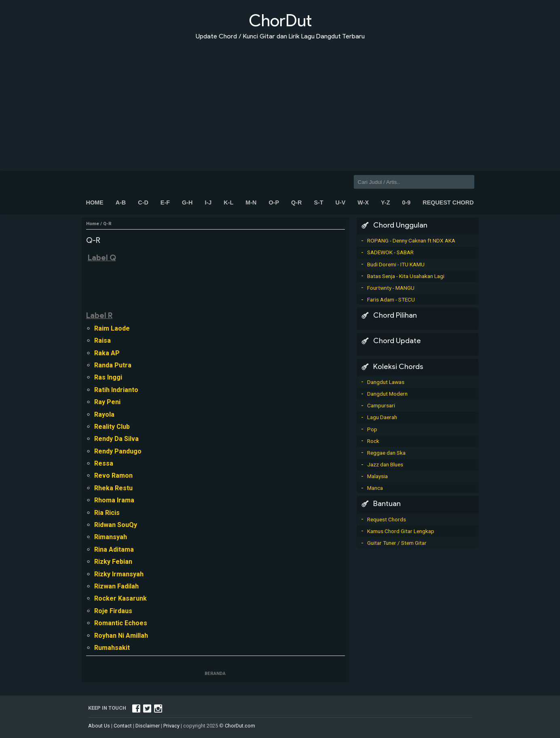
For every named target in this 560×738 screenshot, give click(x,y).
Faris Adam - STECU (391, 299)
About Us (99, 726)
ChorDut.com (240, 726)
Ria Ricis (107, 513)
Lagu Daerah (382, 417)
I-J (208, 202)
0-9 (406, 202)
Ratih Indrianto (116, 390)
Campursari (381, 405)
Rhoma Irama (114, 500)
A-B (121, 202)
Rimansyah (111, 537)
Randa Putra (113, 365)
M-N (251, 202)
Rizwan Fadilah (116, 586)
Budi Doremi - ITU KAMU (396, 264)
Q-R (296, 202)
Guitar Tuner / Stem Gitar (397, 543)
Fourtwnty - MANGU (391, 288)
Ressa (104, 463)
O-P (274, 202)
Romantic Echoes (121, 623)
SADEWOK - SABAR (390, 252)
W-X (363, 202)
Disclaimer (148, 726)
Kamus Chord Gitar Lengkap (401, 531)
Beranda (216, 674)
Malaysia (377, 476)
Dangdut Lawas (386, 382)
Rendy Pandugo (118, 451)
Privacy (171, 726)
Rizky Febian (113, 562)
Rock (373, 441)
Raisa (102, 341)
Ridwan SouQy (116, 525)
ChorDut (280, 20)
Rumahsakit (112, 648)
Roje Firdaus (113, 611)
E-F (165, 202)
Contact (123, 726)
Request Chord (448, 202)
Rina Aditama (114, 549)
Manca (375, 488)
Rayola (104, 414)
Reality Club (112, 427)
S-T (318, 202)
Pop (372, 429)
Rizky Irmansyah (119, 574)
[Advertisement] (280, 100)
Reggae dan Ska (386, 453)
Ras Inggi (108, 377)
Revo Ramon (113, 475)
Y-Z (385, 202)
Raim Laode (112, 328)
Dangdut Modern (387, 394)
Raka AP (107, 353)
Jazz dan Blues (385, 464)
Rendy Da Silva (116, 439)
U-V (341, 202)
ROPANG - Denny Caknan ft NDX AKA (411, 240)
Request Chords (387, 519)
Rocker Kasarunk (120, 598)
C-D (143, 202)
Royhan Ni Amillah (121, 636)
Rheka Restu (113, 488)
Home (95, 202)
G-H (187, 202)
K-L (228, 202)
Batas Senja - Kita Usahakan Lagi (406, 276)
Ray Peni (107, 402)
